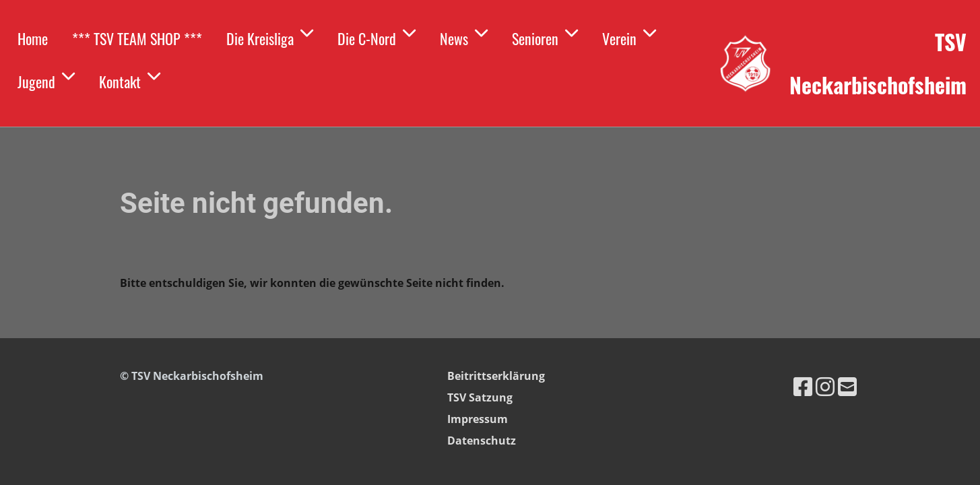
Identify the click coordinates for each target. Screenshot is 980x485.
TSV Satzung (480, 397)
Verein (629, 37)
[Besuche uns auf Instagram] (825, 386)
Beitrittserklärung (496, 376)
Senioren (545, 37)
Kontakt (130, 80)
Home (33, 38)
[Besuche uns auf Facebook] (803, 386)
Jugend (46, 80)
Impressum (478, 419)
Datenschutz (482, 441)
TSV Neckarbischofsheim (878, 63)
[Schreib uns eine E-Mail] (847, 386)
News (464, 37)
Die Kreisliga (270, 37)
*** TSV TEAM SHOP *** (137, 38)
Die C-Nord (377, 37)
